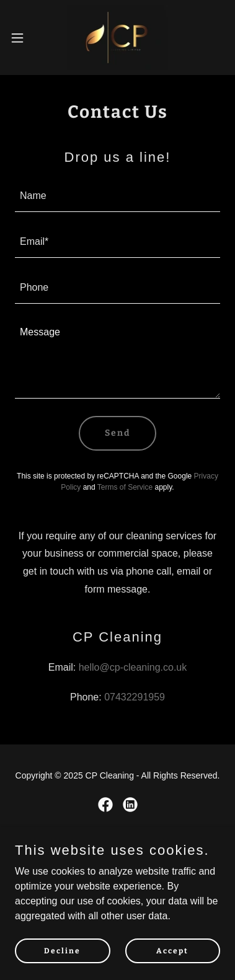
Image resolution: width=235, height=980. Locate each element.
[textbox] (117, 196)
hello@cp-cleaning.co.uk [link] (133, 667)
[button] (22, 38)
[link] (118, 38)
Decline (62, 950)
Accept (172, 950)
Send (117, 433)
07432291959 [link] (135, 697)
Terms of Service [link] (125, 487)
